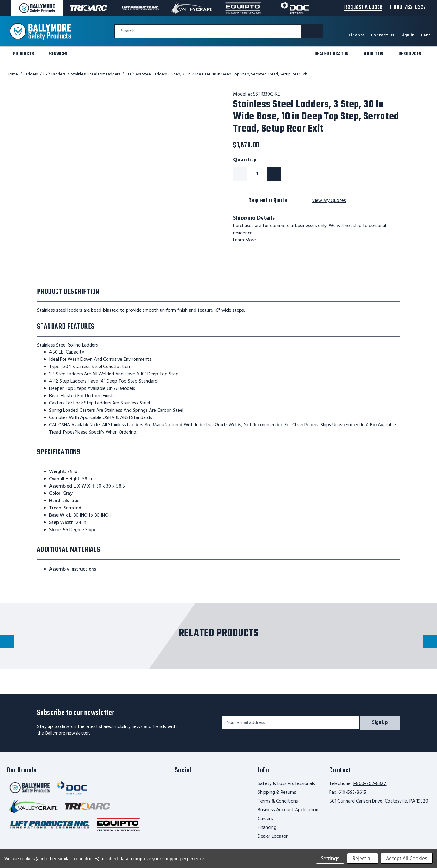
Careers (265, 819)
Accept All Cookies (407, 858)
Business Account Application (288, 810)
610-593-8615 (352, 793)
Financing (267, 828)
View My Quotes (329, 201)
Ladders (31, 74)
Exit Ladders (54, 74)
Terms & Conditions (278, 801)
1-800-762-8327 (369, 784)
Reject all (362, 858)
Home (12, 74)
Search (128, 31)
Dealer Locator (273, 836)
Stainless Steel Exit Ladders (95, 74)
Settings (330, 858)
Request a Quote (268, 201)
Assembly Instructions (73, 569)
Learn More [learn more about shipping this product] (245, 240)
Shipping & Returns (277, 793)
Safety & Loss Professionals (286, 784)
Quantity (245, 160)
